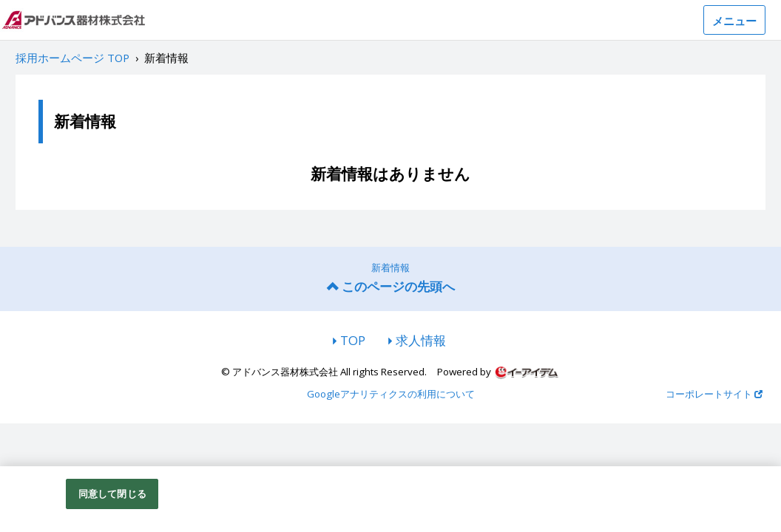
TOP (353, 340)
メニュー (734, 21)
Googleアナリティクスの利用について (391, 394)
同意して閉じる (112, 497)
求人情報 (421, 340)
